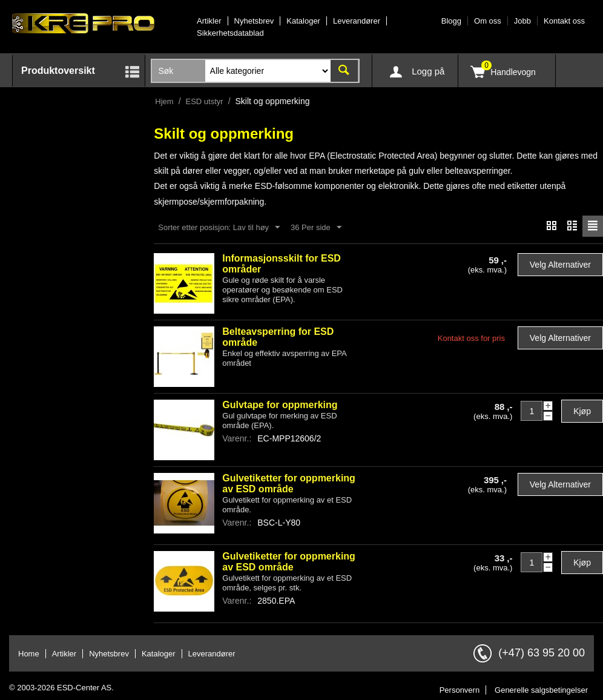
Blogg (451, 21)
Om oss (488, 21)
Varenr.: (237, 439)
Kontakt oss (564, 21)
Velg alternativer (560, 265)
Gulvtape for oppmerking (280, 405)
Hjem (164, 101)
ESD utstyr (205, 101)
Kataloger (303, 21)
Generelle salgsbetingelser (541, 691)
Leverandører (357, 21)
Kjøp (582, 412)
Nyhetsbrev (254, 21)
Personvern (460, 691)
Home (29, 654)
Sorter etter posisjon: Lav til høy (219, 228)
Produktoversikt (58, 71)
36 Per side (316, 228)
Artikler (209, 21)
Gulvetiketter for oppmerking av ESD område (289, 484)
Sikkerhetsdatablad (230, 33)
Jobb (522, 21)
